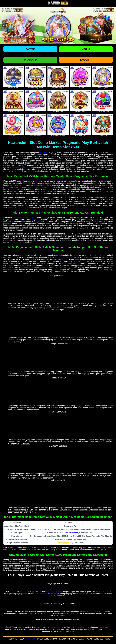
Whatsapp (30, 60)
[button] (4, 25)
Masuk (86, 49)
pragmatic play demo (54, 592)
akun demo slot (67, 257)
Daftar (30, 49)
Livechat (86, 60)
